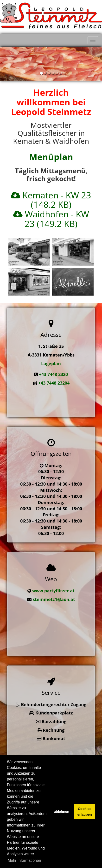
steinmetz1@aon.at (54, 593)
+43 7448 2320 (53, 374)
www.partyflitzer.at (53, 584)
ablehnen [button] (61, 812)
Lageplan (51, 363)
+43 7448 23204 (54, 383)
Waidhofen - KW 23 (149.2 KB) (57, 219)
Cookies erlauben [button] (85, 812)
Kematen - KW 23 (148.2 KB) (57, 200)
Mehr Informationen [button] (24, 860)
